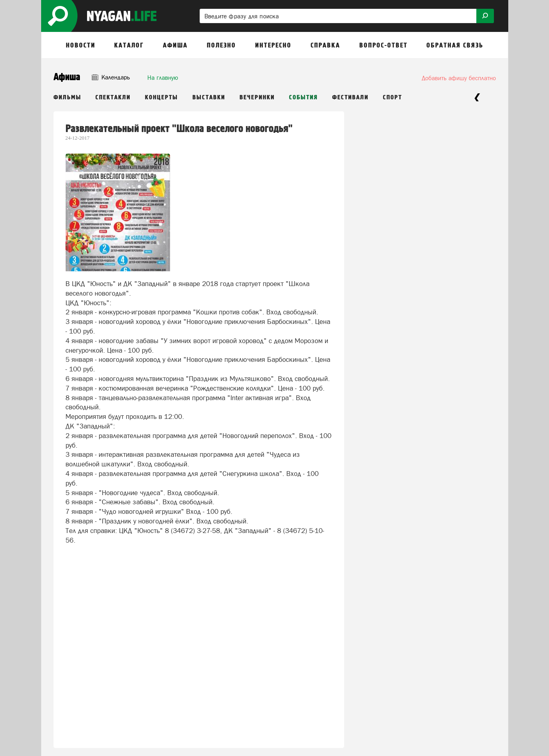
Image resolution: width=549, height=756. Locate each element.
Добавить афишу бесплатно (459, 78)
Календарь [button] (111, 77)
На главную (163, 78)
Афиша (67, 77)
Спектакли (113, 98)
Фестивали (350, 98)
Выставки (209, 98)
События (303, 98)
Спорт (392, 98)
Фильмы (67, 98)
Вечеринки (257, 98)
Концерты (162, 98)
